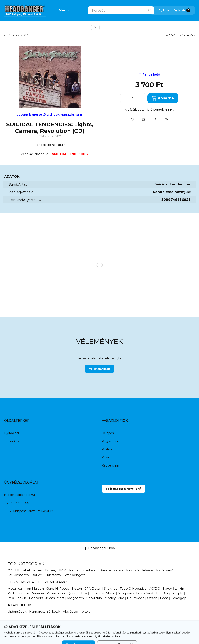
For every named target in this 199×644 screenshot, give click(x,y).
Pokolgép (179, 598)
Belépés (108, 433)
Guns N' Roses (58, 589)
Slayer (167, 589)
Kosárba (163, 98)
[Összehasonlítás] (155, 120)
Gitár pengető (75, 575)
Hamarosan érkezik (45, 611)
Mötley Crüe (114, 598)
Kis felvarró (165, 570)
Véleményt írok (99, 369)
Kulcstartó (53, 575)
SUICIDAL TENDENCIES (70, 154)
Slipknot (110, 589)
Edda (164, 598)
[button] (62, 10)
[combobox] (121, 10)
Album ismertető (32, 115)
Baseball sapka (112, 570)
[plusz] (141, 98)
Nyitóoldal (11, 433)
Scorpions (126, 593)
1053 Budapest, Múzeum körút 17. (29, 511)
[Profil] (164, 10)
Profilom (108, 449)
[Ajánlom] (144, 120)
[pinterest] (95, 27)
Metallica (15, 589)
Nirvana (38, 593)
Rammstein (56, 593)
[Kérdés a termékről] (166, 120)
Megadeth (75, 598)
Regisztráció (111, 441)
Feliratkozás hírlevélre (123, 489)
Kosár (106, 457)
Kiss (84, 593)
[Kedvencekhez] (132, 120)
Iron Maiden (34, 589)
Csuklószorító (18, 575)
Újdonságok (17, 611)
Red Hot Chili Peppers (25, 598)
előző (171, 35)
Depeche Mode (103, 593)
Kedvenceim (111, 465)
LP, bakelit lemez (29, 570)
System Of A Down (86, 589)
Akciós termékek (76, 611)
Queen (73, 593)
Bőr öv (37, 575)
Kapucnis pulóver (83, 570)
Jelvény (148, 570)
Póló (63, 570)
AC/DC (155, 589)
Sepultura (94, 598)
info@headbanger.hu (19, 495)
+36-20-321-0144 (16, 503)
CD (26, 35)
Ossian (152, 598)
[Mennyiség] (133, 98)
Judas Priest (55, 598)
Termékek (12, 441)
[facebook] (85, 27)
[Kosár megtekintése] (182, 10)
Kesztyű (133, 570)
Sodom (23, 593)
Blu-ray (51, 570)
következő (187, 35)
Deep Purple (173, 593)
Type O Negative (133, 589)
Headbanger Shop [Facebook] (99, 548)
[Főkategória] (5, 35)
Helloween (136, 598)
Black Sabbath (148, 593)
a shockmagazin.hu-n (64, 115)
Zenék (15, 35)
